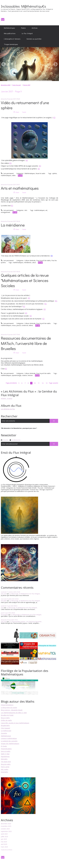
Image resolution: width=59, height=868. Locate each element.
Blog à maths (5, 718)
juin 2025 (4, 839)
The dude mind (6, 762)
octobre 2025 (5, 829)
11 (39, 383)
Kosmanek (4, 615)
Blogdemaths (5, 725)
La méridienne (13, 225)
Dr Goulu (4, 746)
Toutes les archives (7, 850)
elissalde (4, 601)
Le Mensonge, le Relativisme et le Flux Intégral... (25, 594)
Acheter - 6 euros (7, 398)
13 (47, 383)
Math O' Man (5, 754)
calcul (34, 262)
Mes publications (10, 33)
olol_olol (4, 594)
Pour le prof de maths (43, 260)
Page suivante (53, 383)
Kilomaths (4, 759)
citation (25, 375)
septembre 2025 (6, 831)
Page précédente (11, 383)
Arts (26, 210)
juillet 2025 (4, 837)
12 (43, 383)
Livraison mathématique (9, 738)
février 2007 (27, 85)
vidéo (14, 175)
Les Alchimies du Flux (8, 409)
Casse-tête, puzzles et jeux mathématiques (15, 723)
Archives (35, 28)
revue (14, 325)
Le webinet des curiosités (9, 741)
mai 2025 (4, 842)
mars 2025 (4, 847)
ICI (54, 118)
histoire (30, 375)
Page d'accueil (17, 85)
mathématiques (6, 175)
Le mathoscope (6, 731)
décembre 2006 (6, 85)
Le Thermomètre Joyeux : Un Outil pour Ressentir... (26, 622)
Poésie (23, 28)
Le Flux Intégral (27, 33)
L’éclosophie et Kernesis (12, 39)
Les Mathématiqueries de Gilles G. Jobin (14, 713)
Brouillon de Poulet (7, 715)
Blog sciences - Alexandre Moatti (12, 710)
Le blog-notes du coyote (9, 707)
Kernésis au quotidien (34, 39)
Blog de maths (6, 764)
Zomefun (4, 733)
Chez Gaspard (5, 728)
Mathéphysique (6, 736)
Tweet (24, 112)
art (46, 210)
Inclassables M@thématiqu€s (23, 6)
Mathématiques (9, 28)
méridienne (28, 262)
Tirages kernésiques (11, 44)
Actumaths (4, 772)
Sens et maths (6, 751)
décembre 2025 (6, 824)
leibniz (31, 325)
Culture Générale (30, 260)
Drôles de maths (6, 720)
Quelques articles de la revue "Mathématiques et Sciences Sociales (25, 280)
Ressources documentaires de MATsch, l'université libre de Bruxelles (26, 343)
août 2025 (4, 834)
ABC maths (5, 769)
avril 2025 (4, 844)
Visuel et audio (40, 173)
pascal (19, 325)
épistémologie (17, 375)
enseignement (6, 212)
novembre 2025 (6, 826)
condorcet (25, 325)
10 (35, 383)
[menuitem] (9, 28)
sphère (55, 173)
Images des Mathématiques (10, 744)
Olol (2, 608)
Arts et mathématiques (20, 188)
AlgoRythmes (5, 756)
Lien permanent (7, 173)
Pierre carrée (5, 767)
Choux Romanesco (7, 705)
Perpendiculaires (6, 749)
